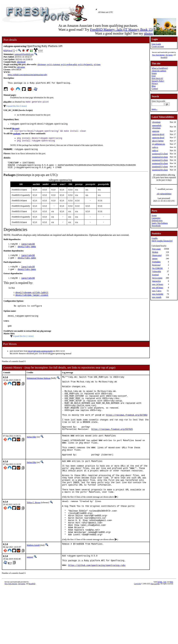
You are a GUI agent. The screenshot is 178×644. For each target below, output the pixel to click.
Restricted (156, 265)
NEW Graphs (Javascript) (162, 241)
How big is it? (157, 78)
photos (148, 33)
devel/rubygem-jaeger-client (32, 303)
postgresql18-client (160, 170)
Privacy (155, 83)
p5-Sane (97, 65)
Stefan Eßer (31, 458)
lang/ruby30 (28, 249)
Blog (154, 86)
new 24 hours (158, 284)
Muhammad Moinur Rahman (39, 387)
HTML (160, 625)
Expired (155, 275)
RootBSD (164, 57)
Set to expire (157, 278)
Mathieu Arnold (33, 585)
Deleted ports (157, 221)
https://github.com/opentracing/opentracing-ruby (28, 75)
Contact (155, 89)
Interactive (156, 281)
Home (154, 215)
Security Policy (158, 81)
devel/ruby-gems (27, 252)
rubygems (21, 67)
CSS (165, 625)
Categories (156, 218)
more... (154, 109)
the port (15, 130)
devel (10, 51)
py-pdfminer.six (159, 144)
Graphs (155, 238)
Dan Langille (155, 627)
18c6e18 (21, 62)
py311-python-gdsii (69, 65)
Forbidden (156, 262)
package (17, 136)
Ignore (155, 259)
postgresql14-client (160, 157)
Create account (158, 46)
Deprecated (157, 255)
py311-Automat (54, 65)
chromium (156, 122)
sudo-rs (155, 147)
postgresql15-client (160, 160)
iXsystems (169, 55)
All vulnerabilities (164, 194)
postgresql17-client (160, 167)
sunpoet (30, 597)
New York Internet (158, 55)
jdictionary (42, 65)
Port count (156, 249)
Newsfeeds (156, 226)
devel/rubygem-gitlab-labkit (32, 300)
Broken (155, 252)
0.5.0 (6, 51)
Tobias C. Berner (34, 535)
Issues (154, 73)
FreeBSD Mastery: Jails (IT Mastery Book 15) (121, 30)
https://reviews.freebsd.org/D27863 (127, 433)
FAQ (154, 76)
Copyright (137, 627)
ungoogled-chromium (157, 127)
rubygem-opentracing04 (43, 360)
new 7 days (157, 291)
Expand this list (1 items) (23, 345)
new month (157, 297)
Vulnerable (157, 271)
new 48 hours (158, 288)
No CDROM (157, 268)
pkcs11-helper (158, 141)
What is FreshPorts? (160, 68)
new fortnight (158, 294)
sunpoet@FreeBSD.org (24, 54)
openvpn (156, 131)
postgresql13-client (160, 154)
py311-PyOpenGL (85, 65)
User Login (156, 44)
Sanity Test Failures (160, 223)
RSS (171, 625)
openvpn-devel (158, 134)
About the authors (159, 71)
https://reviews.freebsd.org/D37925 (112, 450)
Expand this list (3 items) (16, 107)
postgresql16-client (160, 163)
